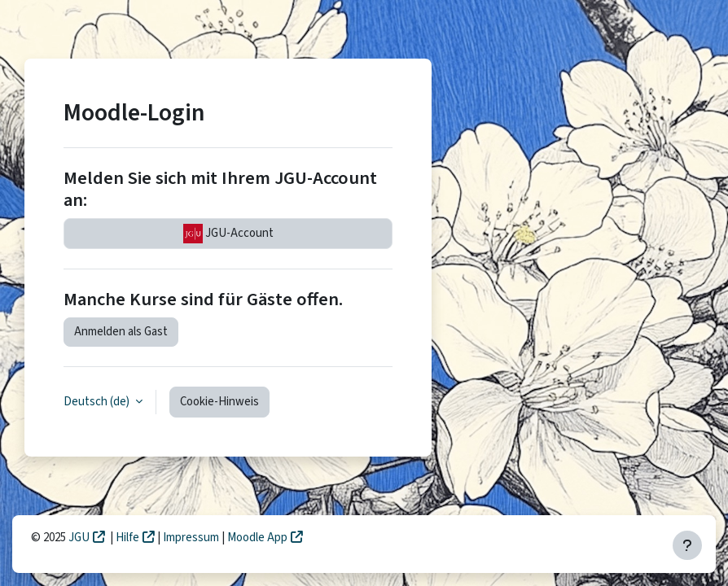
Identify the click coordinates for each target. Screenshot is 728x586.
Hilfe (127, 538)
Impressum (192, 538)
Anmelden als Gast (121, 332)
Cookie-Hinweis (219, 402)
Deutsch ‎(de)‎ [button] (98, 402)
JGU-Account (228, 234)
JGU (79, 538)
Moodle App (257, 538)
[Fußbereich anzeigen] (687, 545)
